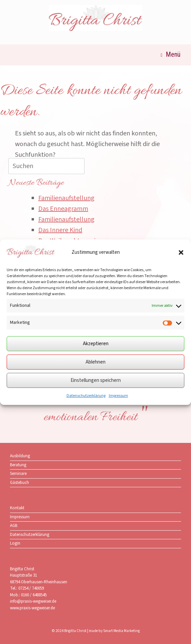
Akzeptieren (96, 344)
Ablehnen (95, 362)
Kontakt (17, 508)
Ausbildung (20, 456)
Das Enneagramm (63, 209)
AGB (14, 526)
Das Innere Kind (60, 230)
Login (15, 543)
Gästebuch (19, 483)
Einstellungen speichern (96, 380)
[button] (181, 252)
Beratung (18, 465)
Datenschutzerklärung (86, 396)
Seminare (18, 474)
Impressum (118, 396)
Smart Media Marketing (121, 631)
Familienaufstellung (66, 198)
